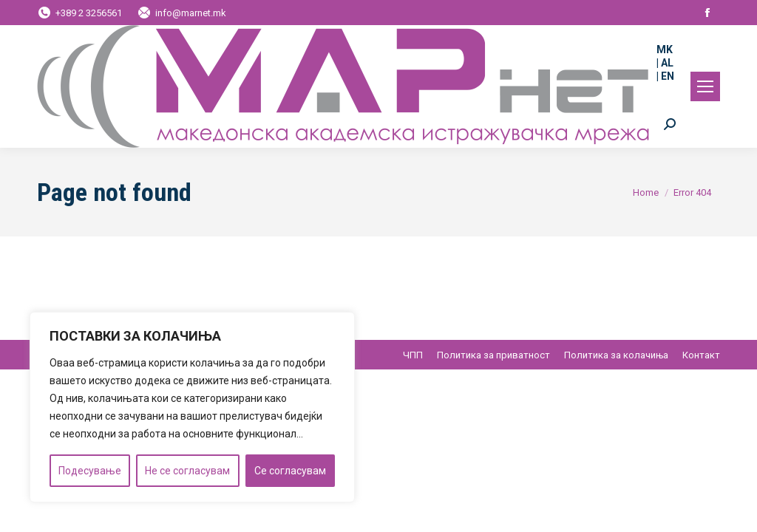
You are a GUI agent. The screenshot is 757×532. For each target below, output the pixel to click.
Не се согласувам (187, 471)
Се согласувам (290, 471)
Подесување (90, 471)
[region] (192, 407)
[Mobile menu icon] (705, 86)
